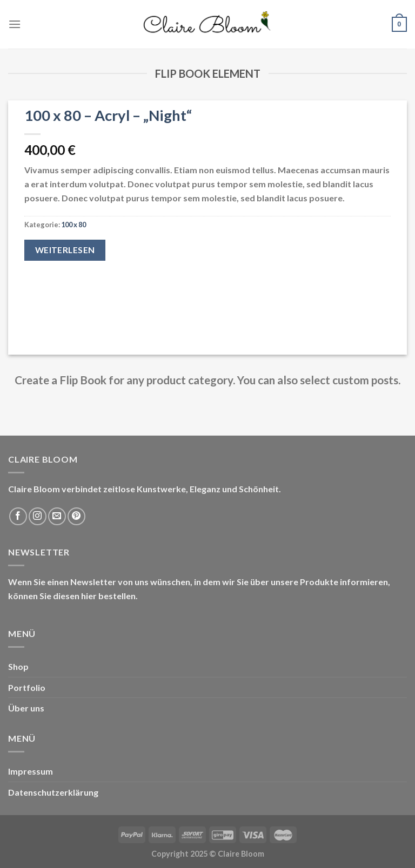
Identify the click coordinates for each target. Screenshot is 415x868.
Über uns (26, 708)
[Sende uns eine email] (57, 516)
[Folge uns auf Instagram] (38, 516)
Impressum (31, 771)
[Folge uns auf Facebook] (18, 516)
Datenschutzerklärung (53, 792)
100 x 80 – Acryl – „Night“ (108, 115)
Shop (18, 666)
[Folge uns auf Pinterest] (76, 516)
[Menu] (15, 24)
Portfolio (27, 687)
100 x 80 (73, 225)
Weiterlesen (65, 250)
